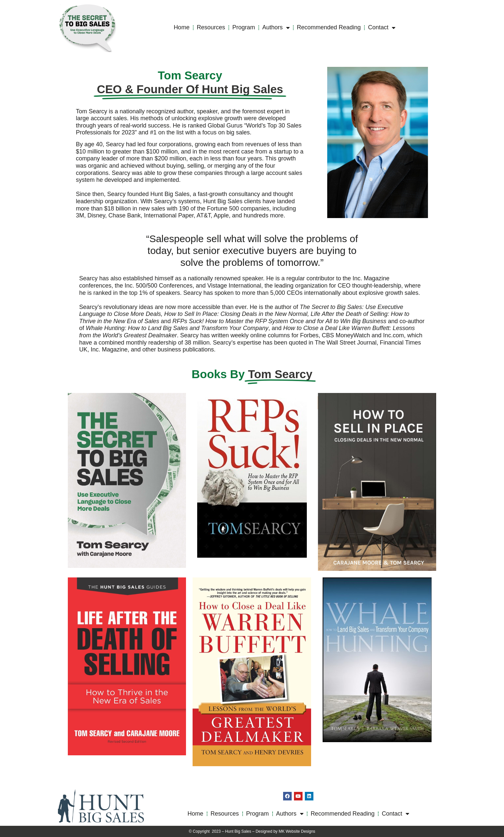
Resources (211, 27)
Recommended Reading (329, 27)
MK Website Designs (297, 831)
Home (182, 27)
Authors (276, 28)
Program (244, 27)
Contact (382, 28)
